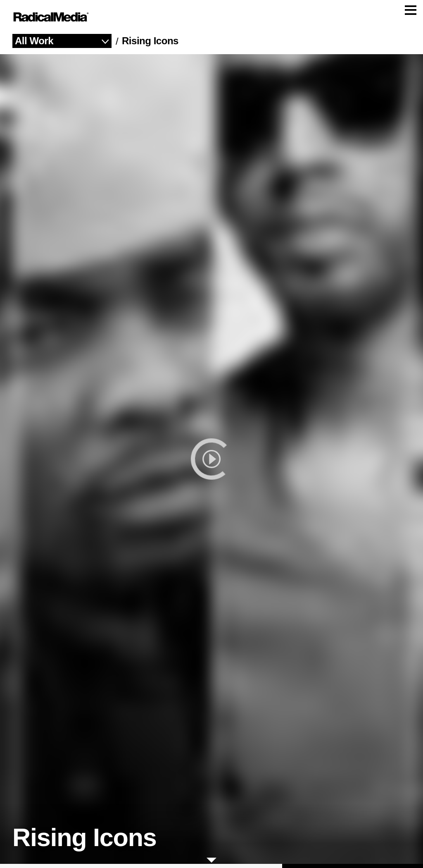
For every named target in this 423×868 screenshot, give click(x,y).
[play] (211, 463)
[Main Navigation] (211, 19)
